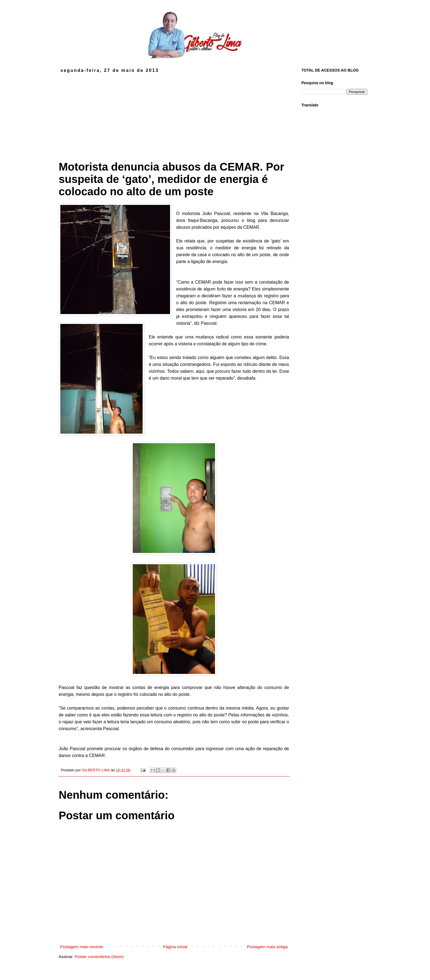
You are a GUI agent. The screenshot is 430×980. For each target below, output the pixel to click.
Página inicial (175, 947)
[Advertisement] (174, 114)
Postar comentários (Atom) (99, 957)
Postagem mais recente (82, 947)
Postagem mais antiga (267, 947)
